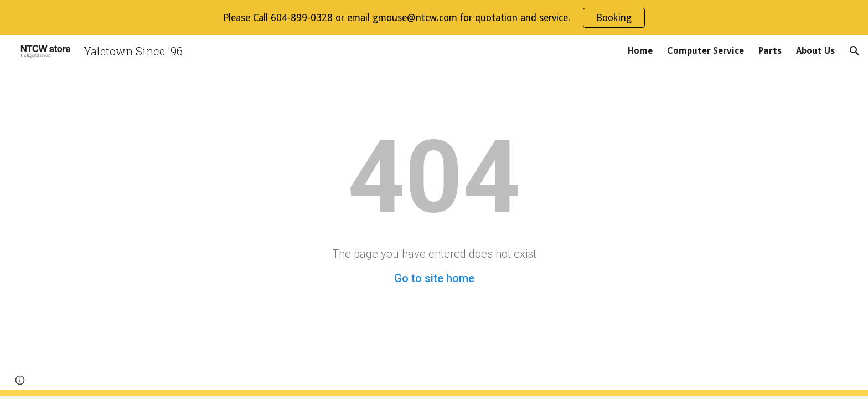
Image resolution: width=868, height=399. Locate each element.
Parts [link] (770, 51)
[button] (855, 51)
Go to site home (434, 278)
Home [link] (640, 51)
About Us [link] (815, 51)
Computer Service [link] (706, 51)
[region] (434, 18)
